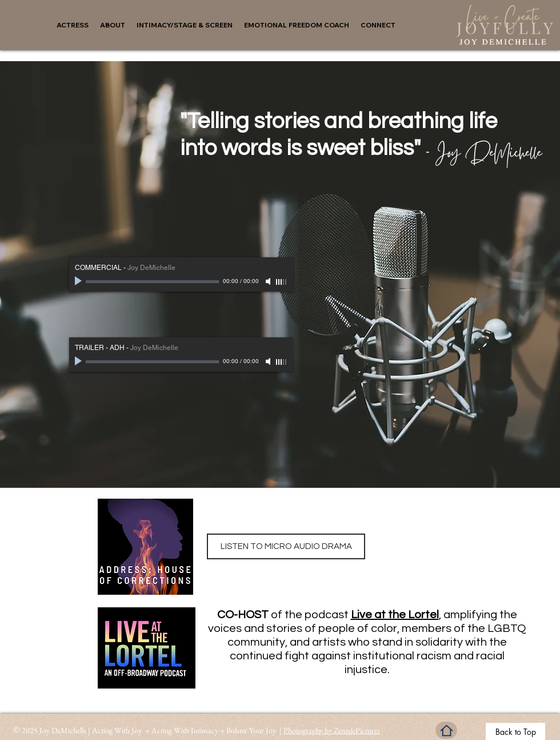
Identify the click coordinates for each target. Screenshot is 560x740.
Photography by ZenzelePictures (332, 730)
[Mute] (269, 281)
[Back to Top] (515, 731)
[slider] (282, 282)
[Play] (79, 281)
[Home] (446, 730)
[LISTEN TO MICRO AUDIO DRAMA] (286, 546)
